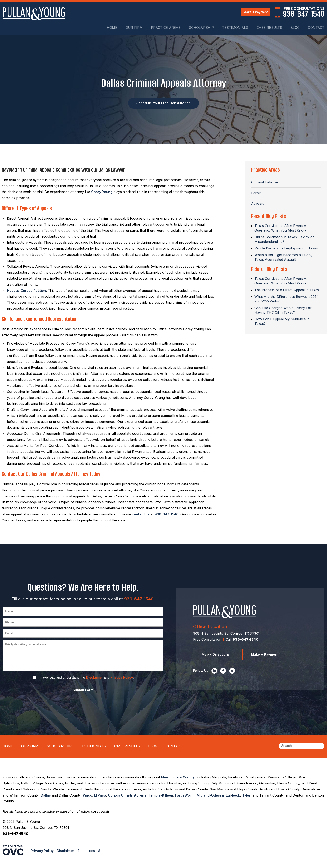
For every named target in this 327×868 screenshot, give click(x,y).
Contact (316, 28)
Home (112, 28)
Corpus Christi (120, 795)
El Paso (100, 795)
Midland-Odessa (210, 795)
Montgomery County (178, 777)
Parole (256, 193)
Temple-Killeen (161, 795)
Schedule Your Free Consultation (163, 103)
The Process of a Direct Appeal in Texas (287, 290)
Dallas (46, 795)
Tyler (246, 795)
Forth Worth (185, 795)
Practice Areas (166, 28)
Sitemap (105, 851)
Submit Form (83, 690)
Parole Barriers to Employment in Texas (286, 248)
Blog (295, 28)
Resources (86, 851)
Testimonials (235, 28)
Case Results (269, 28)
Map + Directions (216, 654)
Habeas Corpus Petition (26, 291)
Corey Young (102, 192)
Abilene (140, 795)
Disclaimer (94, 677)
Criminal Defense (265, 182)
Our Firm (134, 28)
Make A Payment (256, 12)
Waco (87, 795)
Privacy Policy (122, 677)
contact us (141, 514)
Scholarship (201, 28)
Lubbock (233, 795)
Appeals (258, 203)
